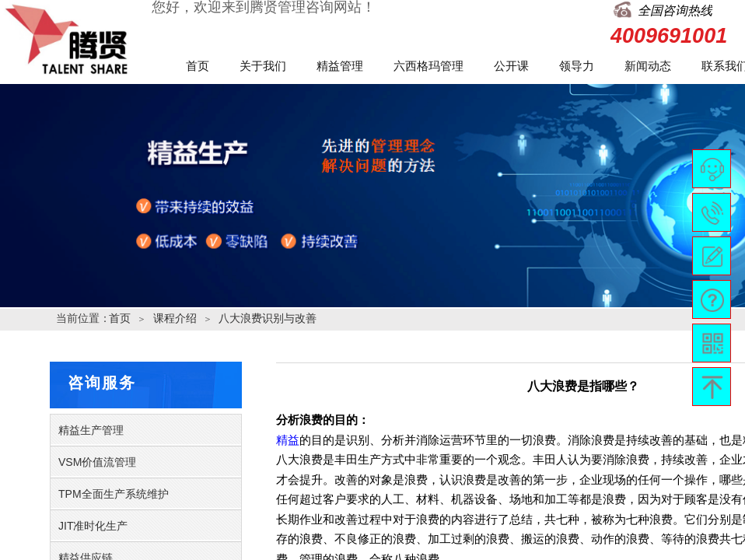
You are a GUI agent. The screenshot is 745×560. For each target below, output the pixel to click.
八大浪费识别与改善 (268, 318)
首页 (198, 66)
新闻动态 (648, 66)
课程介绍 (175, 318)
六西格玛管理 (428, 66)
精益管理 (340, 66)
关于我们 (263, 66)
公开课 (511, 66)
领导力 (577, 66)
